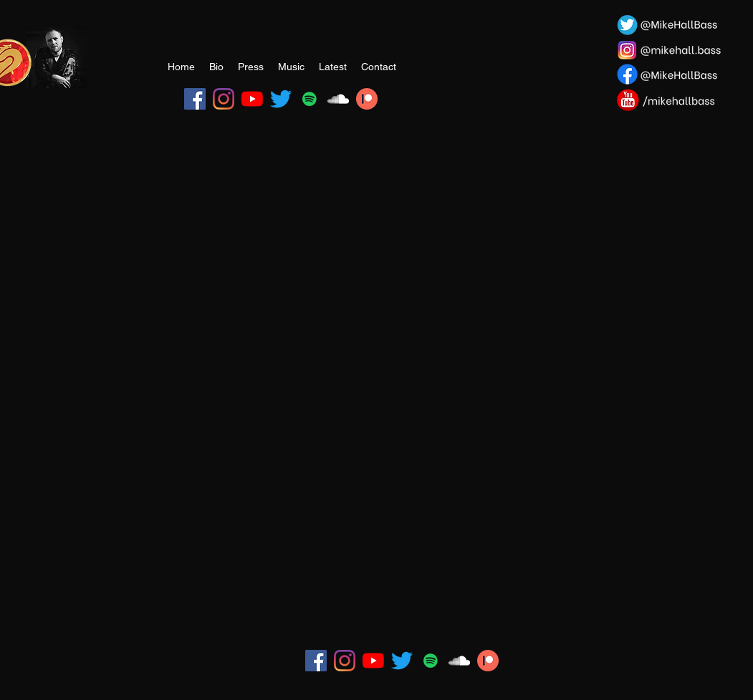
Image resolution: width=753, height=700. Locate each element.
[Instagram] (224, 99)
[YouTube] (252, 99)
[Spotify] (310, 99)
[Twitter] (281, 99)
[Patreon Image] (367, 99)
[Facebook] (195, 99)
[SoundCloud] (338, 99)
